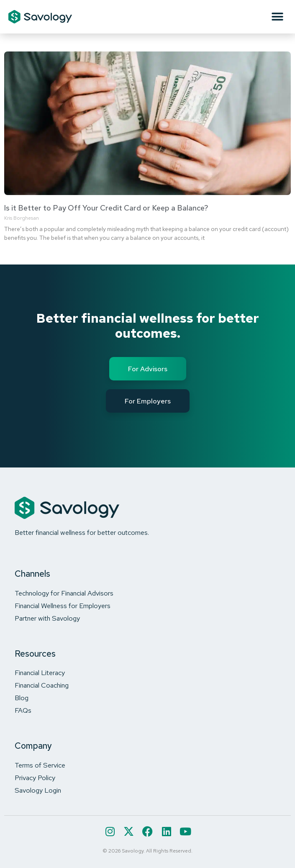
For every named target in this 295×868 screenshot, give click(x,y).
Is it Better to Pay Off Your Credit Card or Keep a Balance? (106, 208)
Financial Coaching (42, 685)
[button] (277, 17)
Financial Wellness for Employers (63, 606)
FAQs (23, 710)
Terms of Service (40, 765)
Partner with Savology (47, 618)
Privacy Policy (35, 778)
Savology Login (38, 790)
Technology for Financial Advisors (64, 593)
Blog (22, 698)
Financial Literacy (40, 673)
